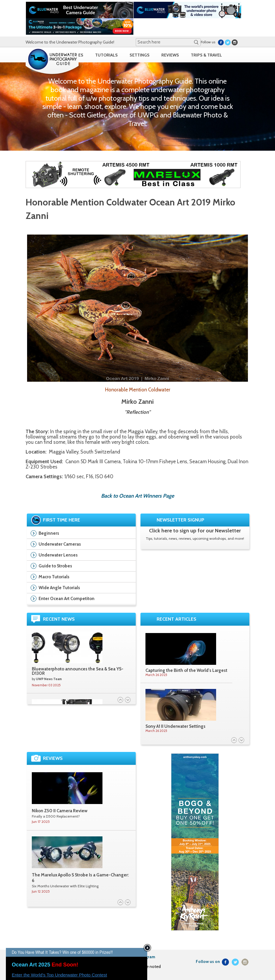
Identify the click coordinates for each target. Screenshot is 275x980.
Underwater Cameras (60, 544)
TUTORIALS (106, 55)
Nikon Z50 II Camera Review (60, 811)
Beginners (49, 533)
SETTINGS (140, 55)
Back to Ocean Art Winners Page (137, 496)
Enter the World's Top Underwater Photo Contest (59, 975)
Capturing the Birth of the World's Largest (186, 670)
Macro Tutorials (54, 577)
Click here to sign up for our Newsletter (195, 531)
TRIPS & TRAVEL (206, 55)
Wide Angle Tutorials (59, 588)
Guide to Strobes (55, 566)
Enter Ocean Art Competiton (67, 599)
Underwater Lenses (58, 555)
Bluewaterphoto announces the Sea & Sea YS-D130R (78, 671)
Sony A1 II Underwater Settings (175, 726)
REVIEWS (170, 55)
